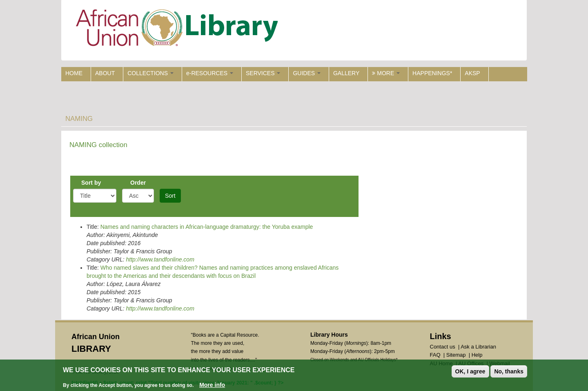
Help (477, 355)
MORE (386, 73)
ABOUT (105, 73)
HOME (74, 73)
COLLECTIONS (150, 73)
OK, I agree (470, 372)
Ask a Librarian (478, 347)
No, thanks (509, 372)
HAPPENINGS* (432, 73)
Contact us (443, 347)
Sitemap (456, 355)
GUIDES (307, 73)
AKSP (472, 73)
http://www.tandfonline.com (160, 259)
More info (212, 385)
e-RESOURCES (210, 73)
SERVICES (263, 73)
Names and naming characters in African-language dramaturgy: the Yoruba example (207, 227)
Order (138, 183)
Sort (170, 196)
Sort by (91, 183)
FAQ (435, 355)
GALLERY (346, 73)
